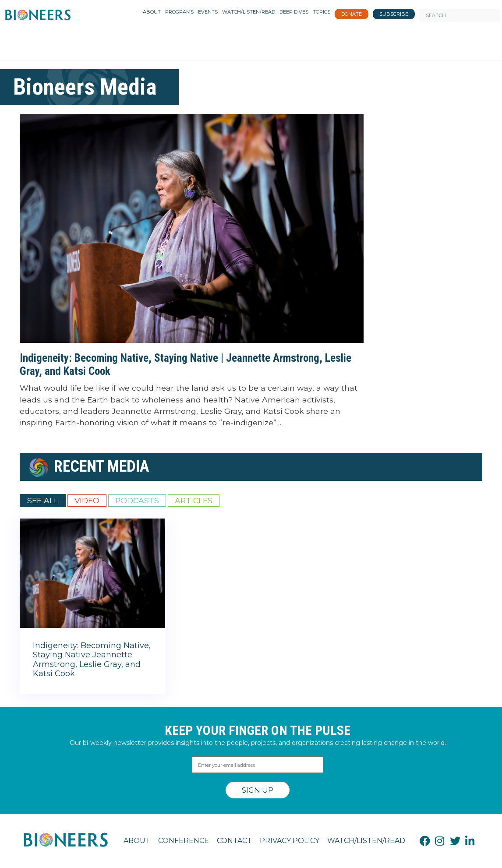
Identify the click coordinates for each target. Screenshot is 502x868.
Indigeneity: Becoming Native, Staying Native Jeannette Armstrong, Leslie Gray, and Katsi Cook (92, 660)
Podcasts (137, 500)
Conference (184, 841)
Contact (234, 841)
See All (43, 500)
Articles (194, 500)
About (137, 841)
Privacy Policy (290, 841)
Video (87, 500)
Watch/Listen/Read (366, 841)
